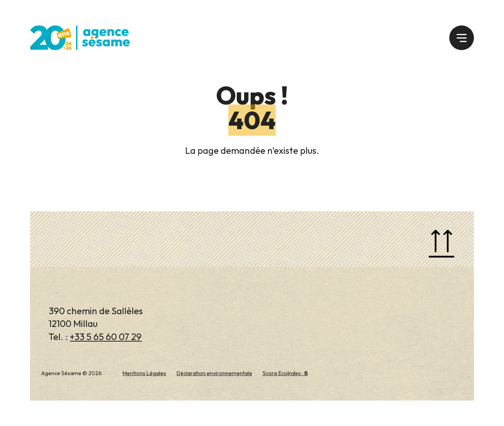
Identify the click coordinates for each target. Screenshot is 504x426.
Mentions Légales (144, 373)
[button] (462, 38)
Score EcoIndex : (285, 373)
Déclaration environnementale (214, 373)
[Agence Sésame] (80, 37)
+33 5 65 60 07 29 (106, 337)
